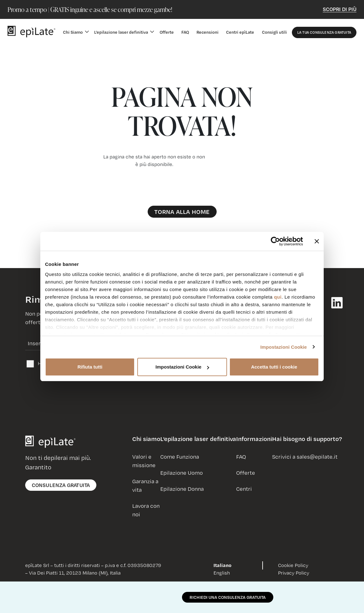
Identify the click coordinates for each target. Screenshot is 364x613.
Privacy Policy (294, 573)
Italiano (222, 565)
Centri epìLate (240, 32)
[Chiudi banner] (317, 241)
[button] (146, 441)
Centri (244, 489)
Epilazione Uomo (182, 473)
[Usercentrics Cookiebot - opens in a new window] (275, 241)
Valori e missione (144, 461)
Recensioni (208, 32)
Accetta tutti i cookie (274, 367)
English (222, 573)
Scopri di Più (340, 9)
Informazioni (254, 439)
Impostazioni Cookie (284, 347)
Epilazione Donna (182, 489)
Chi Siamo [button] (73, 32)
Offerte (167, 32)
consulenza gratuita (61, 485)
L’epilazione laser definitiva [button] (121, 32)
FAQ (185, 32)
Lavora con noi (146, 510)
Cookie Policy (293, 565)
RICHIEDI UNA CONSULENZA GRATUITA (228, 597)
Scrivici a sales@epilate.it (305, 457)
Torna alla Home (182, 212)
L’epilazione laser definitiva (198, 439)
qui (278, 297)
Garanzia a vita (145, 485)
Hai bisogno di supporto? (307, 439)
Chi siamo (146, 439)
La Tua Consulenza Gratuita (324, 32)
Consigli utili (274, 32)
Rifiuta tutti (90, 367)
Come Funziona (180, 457)
